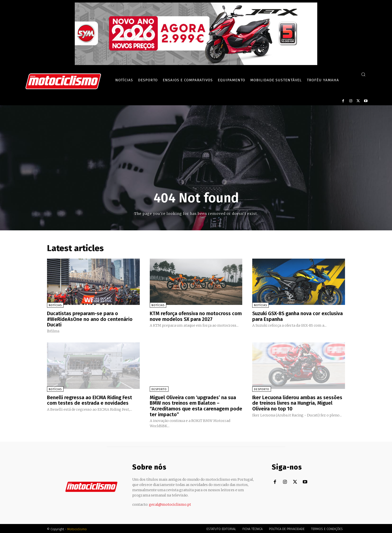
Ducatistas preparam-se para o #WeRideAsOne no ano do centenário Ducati (90, 319)
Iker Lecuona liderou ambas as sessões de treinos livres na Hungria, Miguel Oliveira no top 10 (297, 402)
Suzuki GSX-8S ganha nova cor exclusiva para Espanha (298, 316)
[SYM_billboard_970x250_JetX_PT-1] (196, 64)
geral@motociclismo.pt (170, 503)
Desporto (159, 389)
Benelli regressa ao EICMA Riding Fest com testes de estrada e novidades (90, 399)
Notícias (55, 305)
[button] (363, 74)
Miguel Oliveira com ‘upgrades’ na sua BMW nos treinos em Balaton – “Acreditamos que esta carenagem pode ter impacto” (196, 405)
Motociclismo (77, 528)
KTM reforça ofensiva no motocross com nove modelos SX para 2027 (196, 316)
